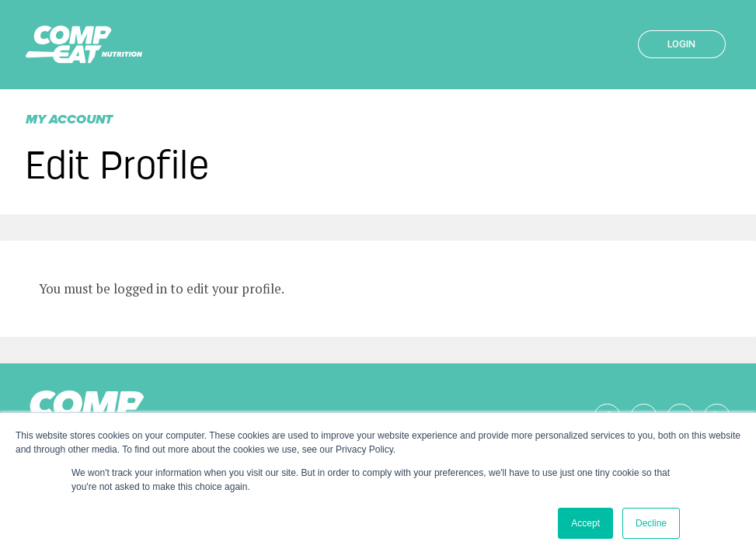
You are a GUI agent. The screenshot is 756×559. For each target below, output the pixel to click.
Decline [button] (651, 523)
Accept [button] (585, 523)
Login (681, 44)
